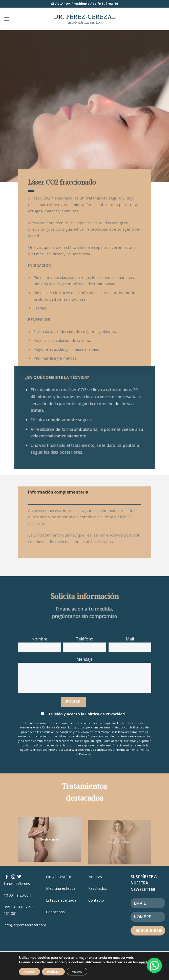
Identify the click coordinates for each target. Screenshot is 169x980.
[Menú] (7, 19)
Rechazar (53, 972)
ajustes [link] (145, 962)
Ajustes (77, 972)
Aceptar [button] (29, 972)
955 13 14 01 (14, 907)
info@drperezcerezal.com (25, 925)
